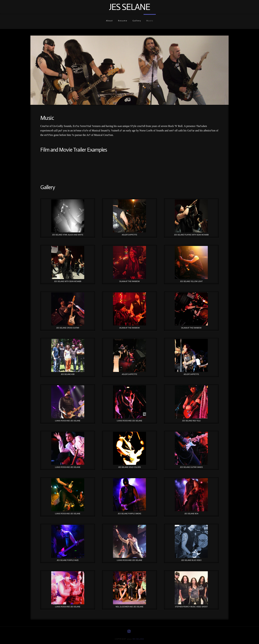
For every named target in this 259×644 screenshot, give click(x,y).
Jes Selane (129, 7)
